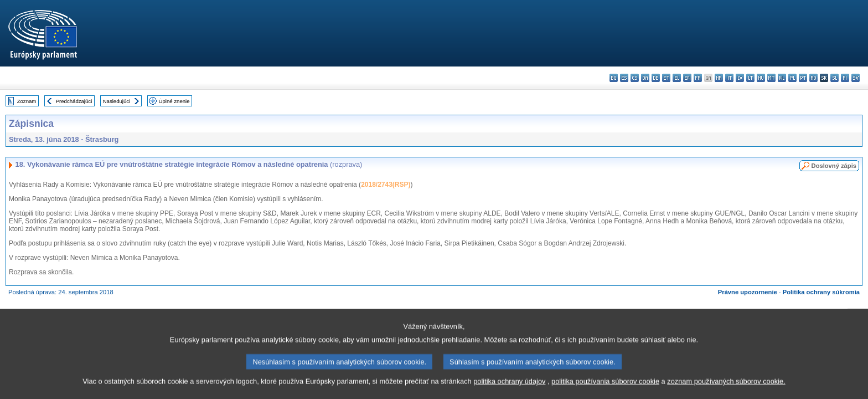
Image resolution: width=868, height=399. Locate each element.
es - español (624, 78)
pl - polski (792, 78)
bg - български (614, 78)
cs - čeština (635, 78)
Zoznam (27, 101)
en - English (687, 78)
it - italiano (729, 78)
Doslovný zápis (834, 166)
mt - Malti (771, 78)
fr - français (698, 78)
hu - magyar (761, 78)
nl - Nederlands (782, 78)
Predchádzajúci (74, 101)
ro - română (813, 78)
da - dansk (645, 78)
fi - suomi (845, 78)
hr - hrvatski (719, 78)
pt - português (803, 78)
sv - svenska (856, 78)
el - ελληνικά (677, 78)
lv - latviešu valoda (740, 78)
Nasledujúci (117, 101)
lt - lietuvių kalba (750, 78)
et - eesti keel (666, 78)
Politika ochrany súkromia (821, 292)
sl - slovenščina (835, 78)
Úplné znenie (174, 101)
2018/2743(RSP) (386, 185)
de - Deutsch (656, 78)
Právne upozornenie (748, 292)
